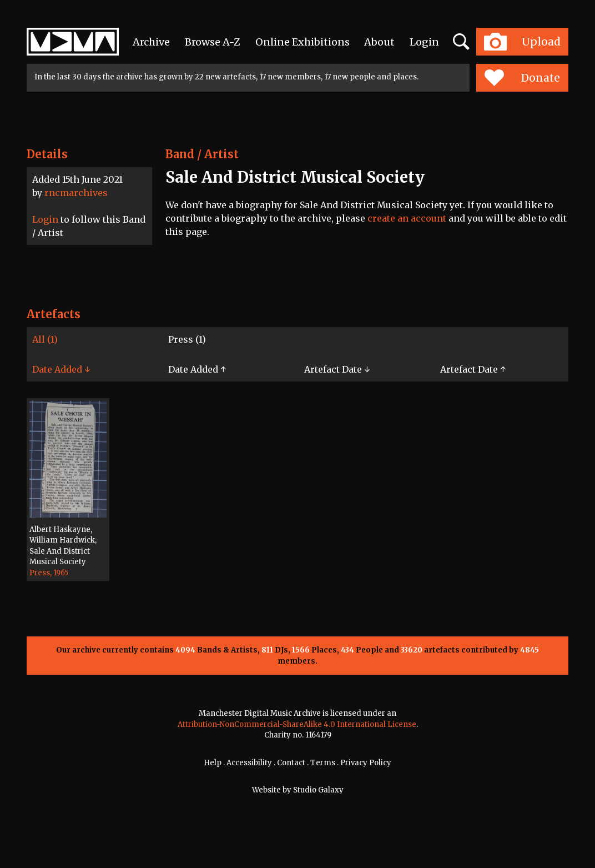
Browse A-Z (213, 42)
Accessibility (249, 763)
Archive (151, 42)
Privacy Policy (366, 763)
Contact (291, 763)
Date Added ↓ (61, 369)
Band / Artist (202, 154)
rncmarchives (76, 193)
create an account (407, 218)
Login (424, 42)
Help (213, 763)
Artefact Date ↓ (337, 369)
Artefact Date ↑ (473, 369)
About (379, 42)
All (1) (45, 339)
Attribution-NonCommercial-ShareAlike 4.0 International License (297, 724)
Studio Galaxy (318, 790)
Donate (522, 78)
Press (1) (187, 339)
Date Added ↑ (197, 369)
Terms (323, 763)
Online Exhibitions (302, 42)
